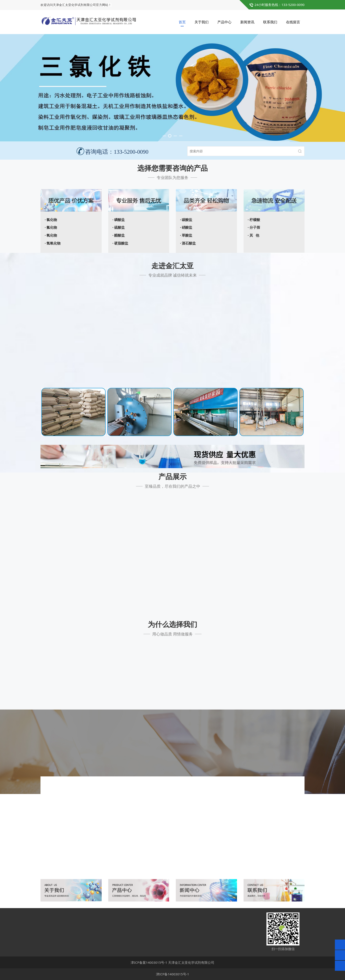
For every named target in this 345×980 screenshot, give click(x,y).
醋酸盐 (119, 235)
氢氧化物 (53, 243)
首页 (182, 22)
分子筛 (255, 227)
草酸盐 (187, 235)
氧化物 (52, 235)
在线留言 (293, 22)
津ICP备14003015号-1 (173, 974)
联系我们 (270, 22)
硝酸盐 (187, 227)
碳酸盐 (187, 220)
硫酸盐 (119, 227)
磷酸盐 (119, 220)
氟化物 (52, 227)
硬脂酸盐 (121, 243)
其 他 (254, 235)
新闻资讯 (247, 22)
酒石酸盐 (189, 243)
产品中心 (224, 22)
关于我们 (202, 22)
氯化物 (52, 220)
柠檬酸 (255, 220)
